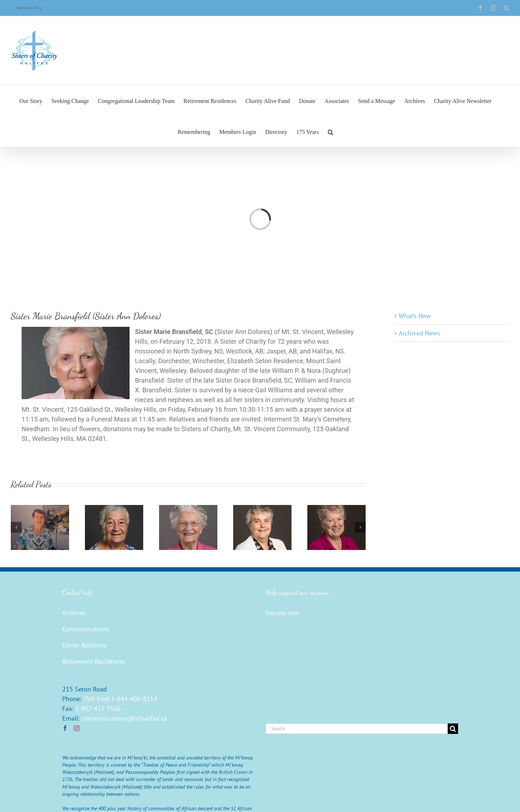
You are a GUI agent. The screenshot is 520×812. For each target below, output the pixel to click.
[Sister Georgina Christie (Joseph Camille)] (188, 509)
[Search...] (357, 729)
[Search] (453, 729)
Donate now (282, 613)
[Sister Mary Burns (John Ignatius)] (262, 509)
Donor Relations (85, 645)
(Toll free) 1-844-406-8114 (120, 699)
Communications (86, 629)
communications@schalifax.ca (124, 718)
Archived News (419, 333)
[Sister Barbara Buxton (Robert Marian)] (114, 509)
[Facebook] (65, 728)
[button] (331, 131)
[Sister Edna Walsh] (40, 509)
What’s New (415, 316)
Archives (74, 613)
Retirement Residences (94, 661)
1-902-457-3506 (98, 709)
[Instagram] (77, 728)
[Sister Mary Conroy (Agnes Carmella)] (336, 509)
